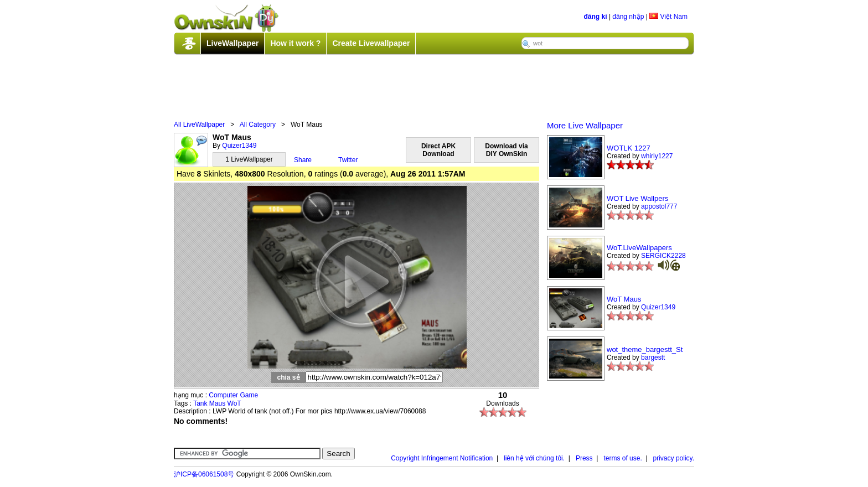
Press (584, 458)
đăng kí (596, 17)
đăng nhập (628, 17)
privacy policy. (674, 458)
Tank (200, 403)
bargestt (653, 358)
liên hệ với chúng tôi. (534, 458)
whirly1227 (657, 156)
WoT (234, 403)
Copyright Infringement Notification (442, 458)
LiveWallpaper (232, 43)
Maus (217, 403)
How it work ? (295, 43)
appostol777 (659, 206)
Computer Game (233, 395)
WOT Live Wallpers (637, 198)
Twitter (348, 160)
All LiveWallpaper (199, 125)
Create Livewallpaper (371, 43)
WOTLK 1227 (629, 148)
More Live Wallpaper (585, 125)
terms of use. (622, 458)
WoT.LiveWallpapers (639, 248)
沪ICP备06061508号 (204, 474)
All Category (258, 125)
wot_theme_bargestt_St (645, 349)
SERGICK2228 (663, 256)
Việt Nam (668, 17)
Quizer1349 (239, 146)
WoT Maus (624, 299)
